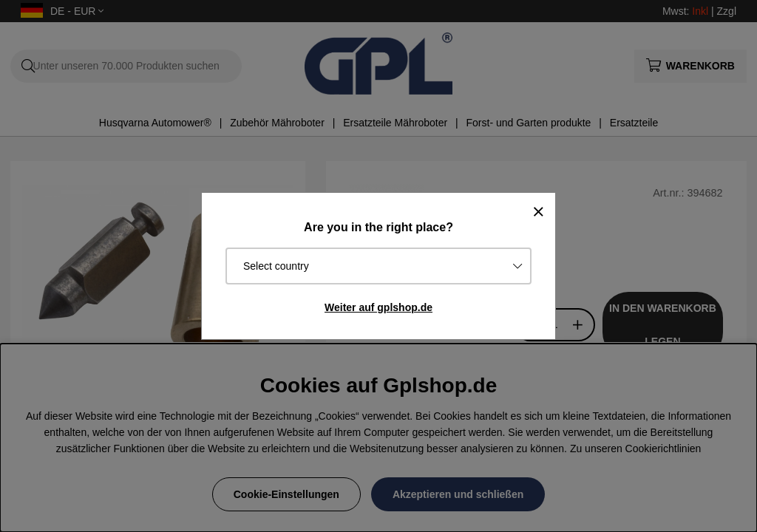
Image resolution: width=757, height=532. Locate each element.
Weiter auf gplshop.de (378, 307)
